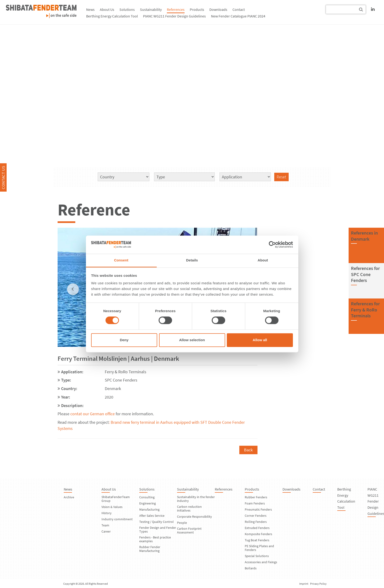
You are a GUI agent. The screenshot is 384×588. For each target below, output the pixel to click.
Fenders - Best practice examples (155, 539)
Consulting (147, 497)
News (90, 9)
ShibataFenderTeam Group (116, 499)
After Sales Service (152, 516)
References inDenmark (364, 236)
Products (197, 9)
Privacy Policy (318, 584)
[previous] (73, 289)
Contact (239, 9)
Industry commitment (117, 519)
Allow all (260, 340)
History (107, 513)
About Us (107, 9)
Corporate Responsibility (194, 517)
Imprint (304, 584)
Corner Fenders (256, 516)
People (182, 523)
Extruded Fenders (257, 528)
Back (248, 450)
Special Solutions (257, 556)
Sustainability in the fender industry (196, 499)
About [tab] (263, 260)
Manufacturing (149, 509)
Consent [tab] (121, 260)
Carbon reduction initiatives (189, 508)
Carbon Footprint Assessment (189, 530)
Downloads (218, 9)
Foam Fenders (255, 503)
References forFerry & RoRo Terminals (365, 310)
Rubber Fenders (256, 497)
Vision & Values (112, 507)
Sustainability (151, 9)
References (176, 9)
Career (106, 531)
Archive (69, 497)
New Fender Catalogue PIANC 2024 (238, 16)
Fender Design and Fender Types (158, 529)
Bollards (251, 568)
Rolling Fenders (256, 522)
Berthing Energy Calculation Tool (112, 16)
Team (105, 525)
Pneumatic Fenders (258, 509)
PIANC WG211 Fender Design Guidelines (174, 16)
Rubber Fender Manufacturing (150, 549)
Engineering (148, 503)
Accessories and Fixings (261, 562)
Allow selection (192, 340)
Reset (281, 177)
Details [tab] (192, 260)
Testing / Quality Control (156, 522)
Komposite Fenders (258, 534)
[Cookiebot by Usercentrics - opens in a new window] (272, 245)
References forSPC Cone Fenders (365, 274)
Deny (124, 340)
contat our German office (93, 414)
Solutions (127, 9)
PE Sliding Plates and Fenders (259, 548)
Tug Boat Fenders (257, 540)
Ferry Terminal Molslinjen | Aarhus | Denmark (118, 358)
